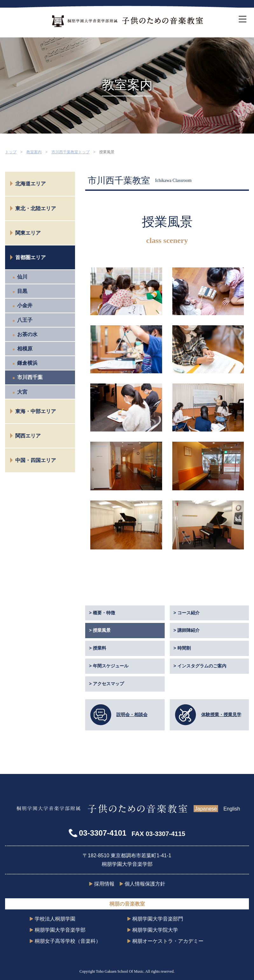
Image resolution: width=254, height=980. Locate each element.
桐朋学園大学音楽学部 (60, 930)
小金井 (25, 305)
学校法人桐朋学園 (55, 919)
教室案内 (34, 152)
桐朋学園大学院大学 (155, 930)
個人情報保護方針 (145, 884)
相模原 (25, 349)
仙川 (22, 277)
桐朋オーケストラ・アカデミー (168, 941)
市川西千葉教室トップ (71, 152)
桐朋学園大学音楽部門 (158, 919)
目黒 (22, 291)
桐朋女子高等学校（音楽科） (68, 941)
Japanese (206, 809)
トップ (11, 152)
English (232, 809)
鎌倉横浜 (27, 363)
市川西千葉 (30, 377)
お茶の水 (27, 334)
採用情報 (104, 884)
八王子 (25, 320)
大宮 (22, 392)
